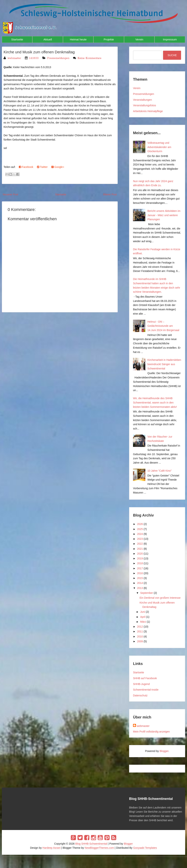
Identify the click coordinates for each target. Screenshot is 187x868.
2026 (140, 524)
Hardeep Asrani (51, 848)
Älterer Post (110, 194)
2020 (140, 554)
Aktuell (48, 39)
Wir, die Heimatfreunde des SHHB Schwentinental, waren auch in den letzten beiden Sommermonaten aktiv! (155, 403)
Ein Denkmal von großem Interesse (160, 598)
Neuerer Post (10, 194)
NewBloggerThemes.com (99, 848)
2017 (140, 568)
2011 (140, 631)
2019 (140, 558)
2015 (140, 578)
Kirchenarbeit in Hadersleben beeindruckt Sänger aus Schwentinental (164, 364)
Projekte (109, 39)
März (143, 622)
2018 (140, 563)
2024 (140, 534)
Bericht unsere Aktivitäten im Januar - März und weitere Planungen (164, 215)
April (143, 617)
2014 (140, 583)
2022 (140, 544)
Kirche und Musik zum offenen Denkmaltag (39, 52)
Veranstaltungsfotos (144, 105)
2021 (140, 549)
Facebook (26, 167)
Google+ (58, 167)
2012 (140, 627)
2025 (140, 529)
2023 (140, 539)
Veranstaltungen (142, 100)
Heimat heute (78, 39)
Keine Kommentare (89, 58)
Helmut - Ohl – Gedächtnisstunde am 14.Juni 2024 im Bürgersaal (163, 326)
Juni (143, 612)
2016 (140, 573)
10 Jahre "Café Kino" (160, 471)
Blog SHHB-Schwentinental (91, 844)
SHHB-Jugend (141, 684)
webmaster (143, 726)
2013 (140, 588)
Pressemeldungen (58, 58)
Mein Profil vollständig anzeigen (151, 732)
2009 (140, 641)
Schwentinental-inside (146, 690)
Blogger (164, 751)
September (146, 593)
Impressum (170, 39)
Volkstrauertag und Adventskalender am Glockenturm (159, 147)
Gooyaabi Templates (145, 848)
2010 (140, 636)
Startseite (17, 39)
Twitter (42, 167)
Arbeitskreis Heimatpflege (148, 111)
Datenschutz (140, 695)
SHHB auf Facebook (145, 678)
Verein (139, 39)
